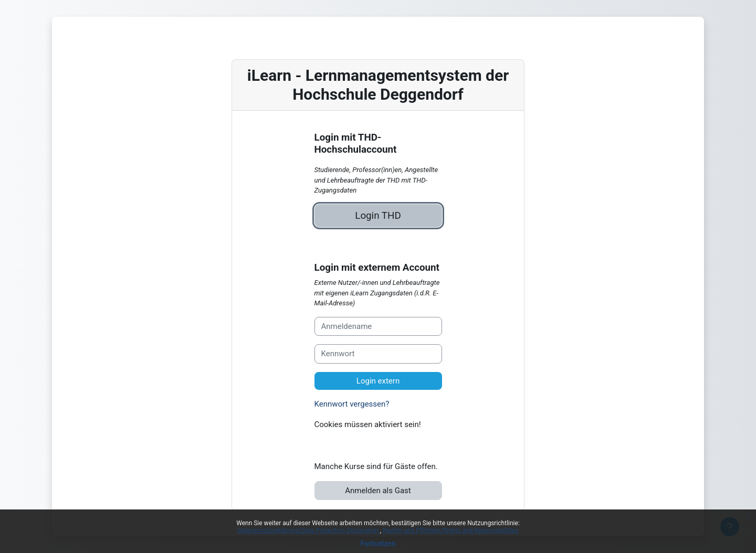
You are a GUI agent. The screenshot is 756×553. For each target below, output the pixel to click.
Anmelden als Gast (378, 491)
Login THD (378, 216)
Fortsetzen (378, 544)
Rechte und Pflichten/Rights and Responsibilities (451, 530)
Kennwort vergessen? (352, 404)
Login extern (378, 381)
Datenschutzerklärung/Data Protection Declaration (308, 530)
